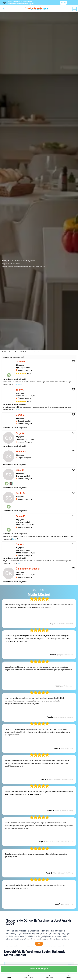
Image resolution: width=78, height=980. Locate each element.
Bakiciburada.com (8, 352)
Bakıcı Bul (18, 352)
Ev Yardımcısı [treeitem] (28, 352)
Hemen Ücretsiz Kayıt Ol (39, 969)
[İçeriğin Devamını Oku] (39, 944)
